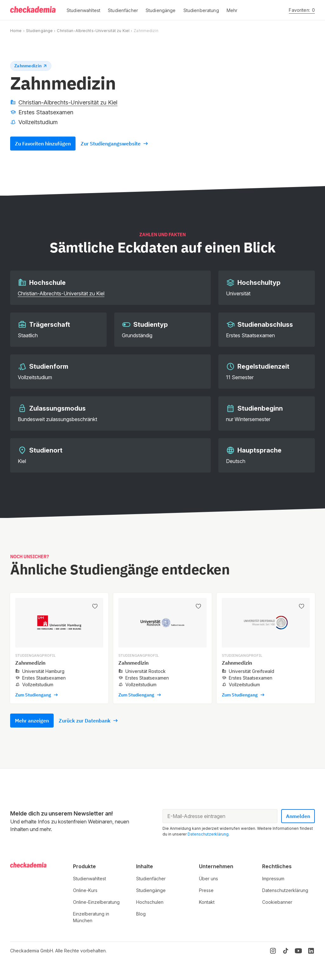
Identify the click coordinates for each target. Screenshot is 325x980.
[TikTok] (286, 951)
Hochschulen (150, 902)
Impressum (273, 879)
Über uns (209, 879)
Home (16, 31)
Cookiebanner (277, 902)
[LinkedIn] (311, 951)
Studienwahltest (90, 879)
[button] (83, 10)
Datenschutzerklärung (208, 834)
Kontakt (207, 902)
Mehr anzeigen (32, 721)
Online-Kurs (85, 890)
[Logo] (33, 10)
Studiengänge (39, 31)
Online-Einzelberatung (96, 902)
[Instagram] (273, 951)
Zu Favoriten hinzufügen (43, 144)
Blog (141, 914)
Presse (206, 890)
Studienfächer (151, 879)
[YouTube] (298, 951)
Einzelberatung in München (91, 917)
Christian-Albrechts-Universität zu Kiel (93, 31)
